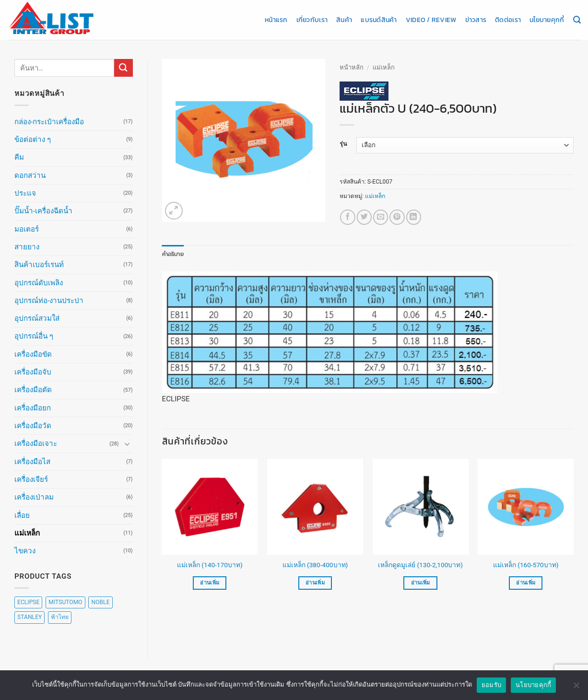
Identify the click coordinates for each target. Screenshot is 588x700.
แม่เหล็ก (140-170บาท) (210, 565)
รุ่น (343, 144)
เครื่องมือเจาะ (36, 443)
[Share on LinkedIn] (414, 217)
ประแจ (25, 193)
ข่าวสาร (476, 20)
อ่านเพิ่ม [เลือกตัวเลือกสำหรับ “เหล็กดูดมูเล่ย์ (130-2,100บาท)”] (421, 583)
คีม (19, 157)
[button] (174, 211)
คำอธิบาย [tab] (173, 254)
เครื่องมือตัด (33, 390)
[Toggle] (127, 444)
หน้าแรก (276, 20)
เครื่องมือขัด (33, 354)
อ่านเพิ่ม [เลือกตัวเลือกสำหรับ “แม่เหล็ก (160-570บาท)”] (526, 583)
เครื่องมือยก (33, 408)
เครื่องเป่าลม (34, 497)
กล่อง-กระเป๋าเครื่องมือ (49, 122)
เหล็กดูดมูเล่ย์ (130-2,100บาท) (420, 565)
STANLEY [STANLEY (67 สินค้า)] (29, 617)
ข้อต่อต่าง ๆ (33, 140)
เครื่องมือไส (32, 462)
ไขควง (25, 551)
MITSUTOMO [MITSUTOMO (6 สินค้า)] (65, 602)
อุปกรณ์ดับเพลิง (39, 283)
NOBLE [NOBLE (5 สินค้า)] (100, 602)
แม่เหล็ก (27, 533)
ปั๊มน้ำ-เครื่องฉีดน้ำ (43, 211)
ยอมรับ (491, 686)
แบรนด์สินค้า (379, 20)
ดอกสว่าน (30, 175)
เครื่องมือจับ (33, 372)
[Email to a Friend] (381, 217)
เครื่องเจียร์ (31, 479)
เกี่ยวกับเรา (312, 20)
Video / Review (431, 20)
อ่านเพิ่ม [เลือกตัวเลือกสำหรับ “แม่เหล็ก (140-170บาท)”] (210, 583)
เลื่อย (22, 515)
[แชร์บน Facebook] (347, 217)
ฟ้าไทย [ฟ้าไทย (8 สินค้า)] (60, 617)
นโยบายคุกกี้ (547, 20)
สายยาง (27, 247)
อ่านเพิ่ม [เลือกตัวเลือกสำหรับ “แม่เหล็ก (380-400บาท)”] (315, 583)
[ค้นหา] (577, 20)
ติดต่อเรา (508, 20)
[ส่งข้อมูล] (123, 68)
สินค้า (344, 20)
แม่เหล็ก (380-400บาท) (315, 565)
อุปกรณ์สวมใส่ (37, 318)
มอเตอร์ (27, 229)
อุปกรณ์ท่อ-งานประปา (49, 301)
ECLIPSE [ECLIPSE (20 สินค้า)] (28, 602)
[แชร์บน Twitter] (364, 217)
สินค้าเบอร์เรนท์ (39, 265)
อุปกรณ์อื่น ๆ (34, 336)
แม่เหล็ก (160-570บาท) (526, 565)
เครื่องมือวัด (33, 426)
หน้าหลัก (352, 67)
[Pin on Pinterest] (397, 217)
